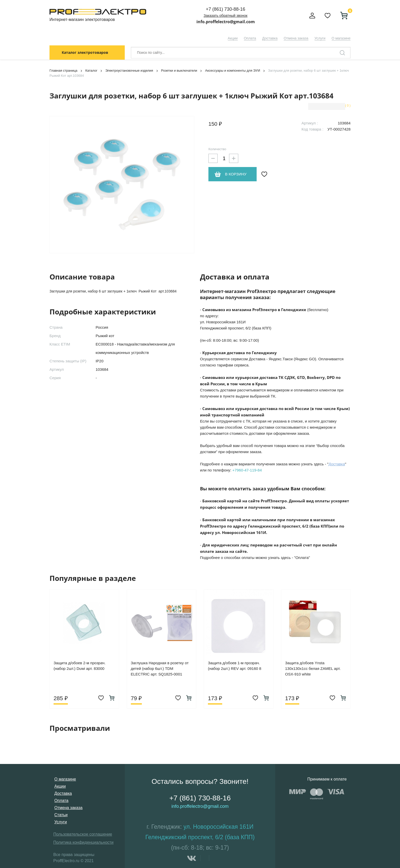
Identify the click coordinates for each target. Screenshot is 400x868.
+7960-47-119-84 (247, 470)
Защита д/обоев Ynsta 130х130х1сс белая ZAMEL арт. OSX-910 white (313, 668)
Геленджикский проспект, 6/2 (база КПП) (200, 837)
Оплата (250, 38)
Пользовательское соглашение (83, 834)
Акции (233, 38)
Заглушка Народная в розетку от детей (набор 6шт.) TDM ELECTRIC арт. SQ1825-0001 (160, 668)
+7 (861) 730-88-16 (226, 9)
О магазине (341, 38)
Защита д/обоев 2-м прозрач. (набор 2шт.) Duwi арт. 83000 (80, 666)
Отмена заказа (296, 38)
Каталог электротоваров (85, 52)
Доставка (270, 38)
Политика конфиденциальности (83, 842)
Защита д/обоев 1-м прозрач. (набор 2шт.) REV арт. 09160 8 (235, 666)
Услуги (320, 38)
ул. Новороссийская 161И (218, 827)
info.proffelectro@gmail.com (226, 22)
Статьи (61, 815)
